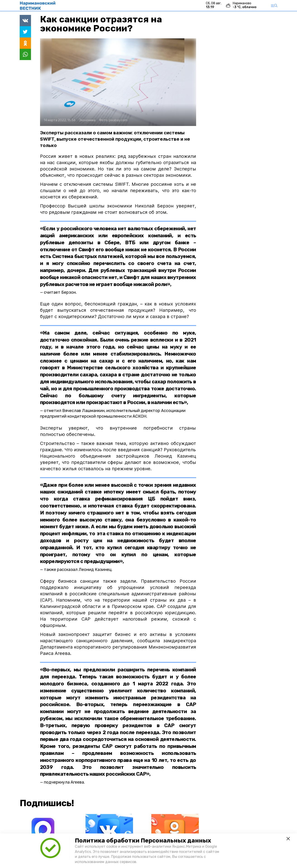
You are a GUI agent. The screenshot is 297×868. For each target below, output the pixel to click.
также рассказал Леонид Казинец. (78, 570)
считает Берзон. (60, 292)
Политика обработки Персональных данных (143, 841)
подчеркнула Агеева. (64, 782)
